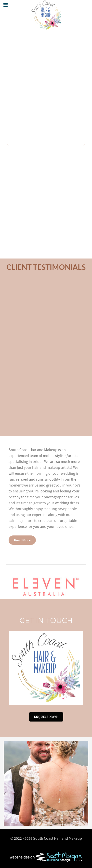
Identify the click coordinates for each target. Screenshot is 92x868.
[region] (46, 358)
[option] (46, 783)
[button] (8, 144)
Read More (22, 540)
